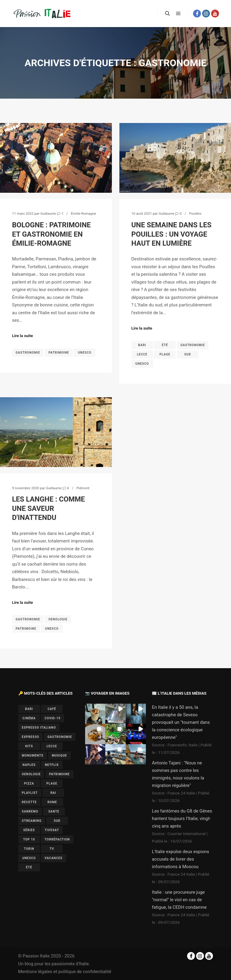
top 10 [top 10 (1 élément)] (29, 839)
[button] (95, 714)
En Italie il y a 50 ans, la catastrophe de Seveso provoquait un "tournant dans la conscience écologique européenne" (181, 722)
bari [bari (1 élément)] (29, 709)
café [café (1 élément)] (52, 709)
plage (165, 354)
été (165, 345)
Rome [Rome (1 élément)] (52, 802)
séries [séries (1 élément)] (29, 830)
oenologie (58, 619)
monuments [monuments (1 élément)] (33, 756)
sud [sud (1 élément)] (57, 821)
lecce (142, 354)
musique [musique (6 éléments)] (59, 756)
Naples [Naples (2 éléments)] (29, 765)
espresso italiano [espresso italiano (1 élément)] (39, 728)
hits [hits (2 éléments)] (29, 746)
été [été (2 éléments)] (29, 867)
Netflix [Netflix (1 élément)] (52, 765)
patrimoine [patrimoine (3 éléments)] (59, 774)
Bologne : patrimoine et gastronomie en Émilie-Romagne (51, 234)
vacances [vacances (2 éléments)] (53, 858)
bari (142, 345)
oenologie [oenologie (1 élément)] (31, 774)
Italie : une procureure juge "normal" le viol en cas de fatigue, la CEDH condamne (179, 900)
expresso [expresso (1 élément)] (31, 737)
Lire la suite (23, 336)
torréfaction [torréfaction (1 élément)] (57, 839)
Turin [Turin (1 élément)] (29, 849)
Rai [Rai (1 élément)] (53, 793)
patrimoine (59, 353)
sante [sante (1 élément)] (54, 811)
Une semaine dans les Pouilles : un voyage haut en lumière (172, 234)
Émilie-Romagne (83, 214)
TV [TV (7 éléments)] (52, 849)
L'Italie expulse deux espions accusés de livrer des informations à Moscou (180, 859)
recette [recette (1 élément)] (29, 802)
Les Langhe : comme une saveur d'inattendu (48, 508)
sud (188, 354)
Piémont (83, 488)
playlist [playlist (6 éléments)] (30, 793)
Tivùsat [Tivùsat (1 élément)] (52, 830)
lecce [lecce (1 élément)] (52, 746)
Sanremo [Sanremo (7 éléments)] (30, 811)
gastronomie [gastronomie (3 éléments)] (60, 737)
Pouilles (195, 214)
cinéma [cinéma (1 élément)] (29, 718)
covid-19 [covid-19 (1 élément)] (52, 718)
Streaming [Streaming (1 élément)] (32, 821)
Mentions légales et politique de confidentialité (65, 972)
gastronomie (28, 353)
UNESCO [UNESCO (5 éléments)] (29, 858)
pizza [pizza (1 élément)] (29, 783)
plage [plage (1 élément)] (52, 783)
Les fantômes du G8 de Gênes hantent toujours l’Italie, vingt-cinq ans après (182, 819)
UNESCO (85, 353)
